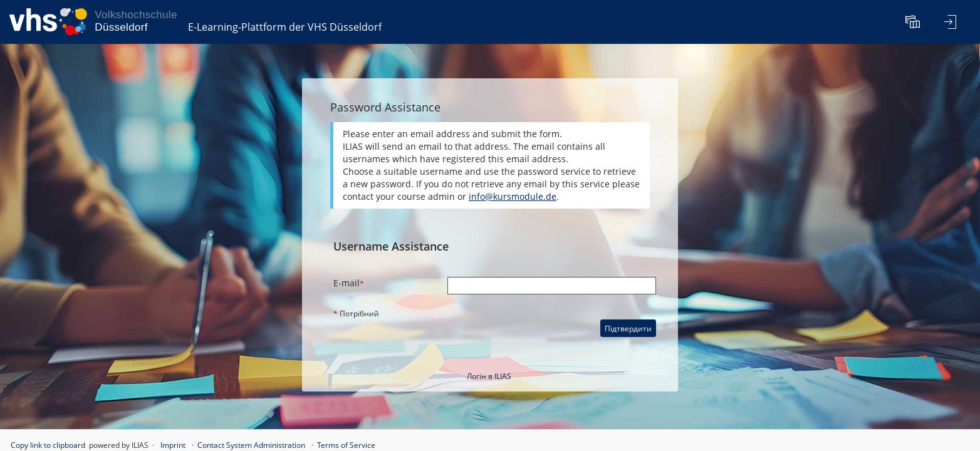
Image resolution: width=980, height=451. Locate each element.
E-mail (349, 283)
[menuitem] (914, 22)
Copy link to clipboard (48, 445)
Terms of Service (346, 445)
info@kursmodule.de (513, 196)
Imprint (173, 445)
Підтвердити (628, 329)
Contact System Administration (251, 445)
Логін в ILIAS (489, 376)
